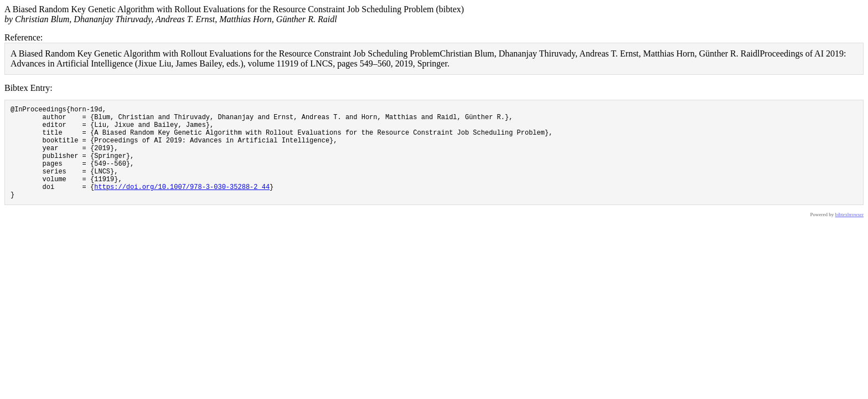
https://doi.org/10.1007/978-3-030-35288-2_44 (182, 205)
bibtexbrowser (850, 234)
